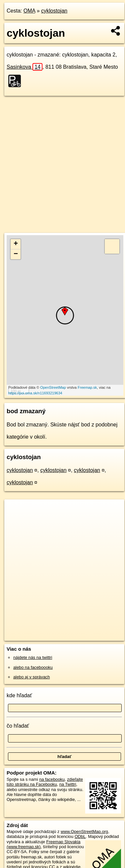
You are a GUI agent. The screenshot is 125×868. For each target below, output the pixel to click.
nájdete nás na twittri (33, 657)
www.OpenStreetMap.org (84, 832)
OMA (30, 11)
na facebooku (52, 779)
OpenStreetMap (53, 387)
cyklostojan (54, 11)
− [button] (16, 254)
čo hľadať (18, 726)
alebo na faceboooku (33, 667)
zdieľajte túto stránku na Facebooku (45, 782)
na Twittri (68, 784)
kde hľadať (19, 695)
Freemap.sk (87, 387)
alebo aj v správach (31, 677)
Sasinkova (25, 67)
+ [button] (16, 244)
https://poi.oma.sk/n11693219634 (35, 393)
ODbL (80, 836)
